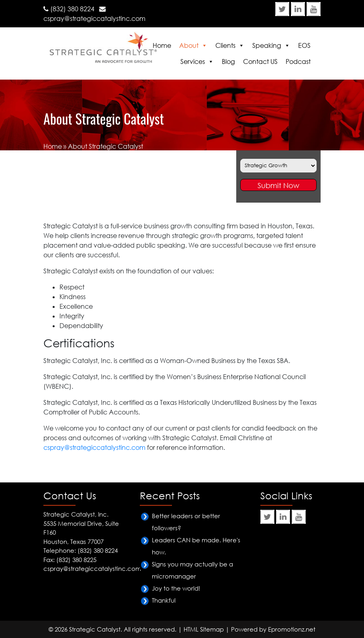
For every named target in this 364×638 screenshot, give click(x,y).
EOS (304, 45)
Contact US (260, 62)
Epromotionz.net (292, 629)
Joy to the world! (176, 588)
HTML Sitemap (204, 629)
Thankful (164, 600)
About (189, 45)
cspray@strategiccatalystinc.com (94, 18)
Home (162, 45)
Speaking (267, 45)
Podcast (298, 62)
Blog (228, 62)
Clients (225, 45)
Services (193, 62)
